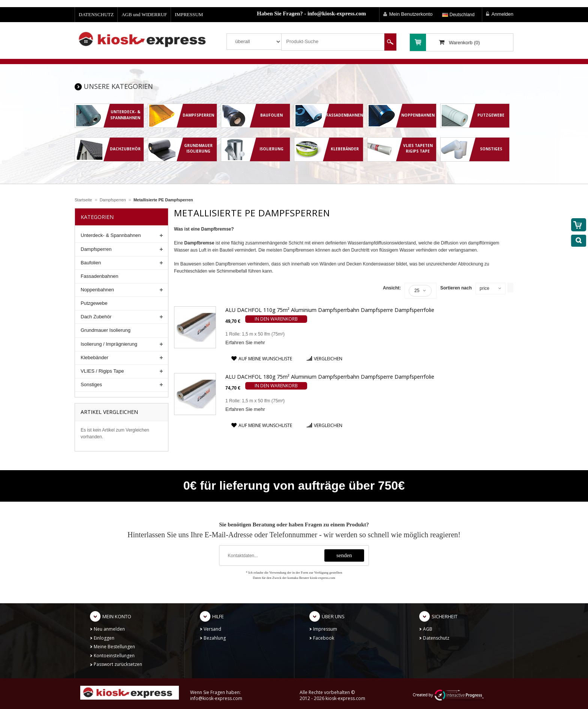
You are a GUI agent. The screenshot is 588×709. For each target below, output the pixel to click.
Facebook (324, 638)
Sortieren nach (456, 288)
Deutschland (458, 15)
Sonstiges (91, 384)
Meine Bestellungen (114, 647)
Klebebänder (94, 357)
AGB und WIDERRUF (144, 14)
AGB (428, 629)
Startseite (83, 200)
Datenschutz (436, 638)
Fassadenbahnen (99, 276)
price (484, 288)
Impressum (325, 629)
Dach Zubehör (96, 317)
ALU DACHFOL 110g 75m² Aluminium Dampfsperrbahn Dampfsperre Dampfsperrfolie (330, 310)
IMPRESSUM (189, 14)
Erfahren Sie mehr (245, 343)
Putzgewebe (94, 303)
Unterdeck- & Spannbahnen (111, 235)
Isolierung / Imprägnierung (109, 344)
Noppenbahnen (97, 290)
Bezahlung (215, 638)
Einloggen (104, 638)
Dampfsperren (113, 200)
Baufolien (91, 263)
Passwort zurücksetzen (118, 664)
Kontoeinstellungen (114, 656)
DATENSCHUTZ (96, 14)
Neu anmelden (109, 629)
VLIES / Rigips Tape (102, 371)
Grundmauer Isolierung (106, 330)
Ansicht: (392, 288)
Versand (212, 629)
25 (420, 291)
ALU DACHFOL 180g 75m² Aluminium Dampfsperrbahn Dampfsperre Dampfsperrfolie (330, 377)
